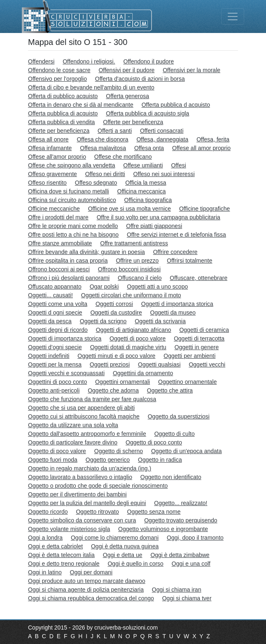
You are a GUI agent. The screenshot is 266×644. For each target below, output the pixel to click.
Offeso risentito (47, 183)
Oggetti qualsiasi (159, 364)
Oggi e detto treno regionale (64, 564)
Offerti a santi (115, 131)
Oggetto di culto (175, 434)
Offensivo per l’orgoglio (57, 79)
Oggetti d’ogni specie (55, 347)
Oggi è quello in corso (135, 564)
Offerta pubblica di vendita (61, 122)
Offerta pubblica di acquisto (63, 113)
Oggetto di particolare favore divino (73, 442)
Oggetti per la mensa (55, 364)
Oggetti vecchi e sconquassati (66, 373)
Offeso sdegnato (96, 183)
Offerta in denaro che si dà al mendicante (81, 105)
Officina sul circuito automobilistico (72, 200)
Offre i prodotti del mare (58, 217)
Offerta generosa (127, 96)
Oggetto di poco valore (57, 451)
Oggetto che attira (170, 390)
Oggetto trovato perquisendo (181, 520)
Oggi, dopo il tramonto (195, 538)
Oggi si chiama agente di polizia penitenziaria (86, 590)
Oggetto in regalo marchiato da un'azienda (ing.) (90, 468)
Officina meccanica (142, 191)
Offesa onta (149, 148)
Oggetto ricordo (48, 512)
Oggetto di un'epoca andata (187, 451)
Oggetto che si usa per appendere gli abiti (81, 408)
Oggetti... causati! (50, 295)
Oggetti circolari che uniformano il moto (131, 295)
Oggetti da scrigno (103, 321)
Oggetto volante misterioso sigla (69, 529)
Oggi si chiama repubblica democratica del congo (91, 598)
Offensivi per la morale (191, 70)
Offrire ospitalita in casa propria (68, 261)
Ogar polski (104, 287)
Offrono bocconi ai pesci (59, 269)
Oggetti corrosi (114, 304)
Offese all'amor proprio (57, 157)
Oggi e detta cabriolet (55, 546)
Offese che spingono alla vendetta (71, 165)
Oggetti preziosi (110, 364)
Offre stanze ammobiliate (60, 243)
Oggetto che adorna (113, 390)
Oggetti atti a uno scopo (157, 287)
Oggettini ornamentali (122, 382)
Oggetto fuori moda (53, 460)
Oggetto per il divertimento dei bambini (77, 494)
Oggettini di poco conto (57, 382)
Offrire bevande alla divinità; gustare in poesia (86, 252)
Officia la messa (146, 183)
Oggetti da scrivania (160, 321)
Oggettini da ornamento (143, 373)
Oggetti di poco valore (138, 338)
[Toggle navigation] (233, 16)
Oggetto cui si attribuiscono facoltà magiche (84, 416)
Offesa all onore (48, 139)
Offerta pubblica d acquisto (176, 105)
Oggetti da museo (173, 313)
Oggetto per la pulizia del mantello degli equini (87, 503)
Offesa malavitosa (103, 148)
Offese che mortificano (123, 157)
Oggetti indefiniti (49, 356)
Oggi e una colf (191, 564)
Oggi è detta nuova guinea (125, 546)
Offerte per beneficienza (59, 131)
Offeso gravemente (52, 174)
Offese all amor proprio (201, 148)
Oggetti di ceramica (204, 330)
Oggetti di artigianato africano (134, 330)
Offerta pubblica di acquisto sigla (147, 113)
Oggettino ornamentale (187, 382)
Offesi (178, 165)
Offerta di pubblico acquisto (63, 96)
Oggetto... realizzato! (181, 503)
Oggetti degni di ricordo (58, 330)
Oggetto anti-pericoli (54, 390)
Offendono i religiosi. (89, 61)
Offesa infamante (50, 148)
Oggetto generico (108, 460)
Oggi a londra (45, 538)
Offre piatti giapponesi (154, 226)
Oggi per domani (91, 572)
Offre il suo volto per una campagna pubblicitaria (159, 217)
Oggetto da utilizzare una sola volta (73, 425)
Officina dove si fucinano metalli (69, 191)
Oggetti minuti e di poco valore (116, 356)
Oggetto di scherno (119, 451)
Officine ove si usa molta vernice (129, 209)
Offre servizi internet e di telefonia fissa (176, 235)
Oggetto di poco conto (154, 442)
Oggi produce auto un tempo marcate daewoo (87, 581)
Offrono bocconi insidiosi (129, 269)
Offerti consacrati (162, 131)
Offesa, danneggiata (162, 139)
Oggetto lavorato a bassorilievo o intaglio (80, 477)
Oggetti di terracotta (199, 338)
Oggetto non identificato (171, 477)
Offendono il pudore (149, 61)
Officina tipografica (148, 200)
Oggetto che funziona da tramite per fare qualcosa (92, 399)
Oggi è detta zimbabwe (180, 555)
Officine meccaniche (54, 209)
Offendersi (41, 61)
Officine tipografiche (204, 209)
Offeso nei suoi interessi (164, 174)
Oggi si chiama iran (177, 590)
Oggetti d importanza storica (177, 304)
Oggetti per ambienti (189, 356)
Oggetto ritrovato (97, 512)
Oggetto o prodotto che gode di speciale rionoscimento (98, 486)
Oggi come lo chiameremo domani (115, 538)
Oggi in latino (45, 572)
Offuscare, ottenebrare (198, 278)
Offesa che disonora (102, 139)
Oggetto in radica (160, 460)
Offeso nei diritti (105, 174)
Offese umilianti (143, 165)
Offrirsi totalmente (189, 261)
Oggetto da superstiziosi (179, 416)
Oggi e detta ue (123, 555)
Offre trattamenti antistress (134, 243)
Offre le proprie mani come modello (73, 226)
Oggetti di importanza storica (65, 338)
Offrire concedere (175, 252)
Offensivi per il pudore (126, 70)
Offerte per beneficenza (133, 122)
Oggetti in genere (197, 347)
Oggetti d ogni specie (55, 313)
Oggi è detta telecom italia (61, 555)
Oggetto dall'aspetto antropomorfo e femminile (87, 434)
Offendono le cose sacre (59, 70)
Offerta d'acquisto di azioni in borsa (140, 79)
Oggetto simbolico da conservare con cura (82, 520)
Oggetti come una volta (58, 304)
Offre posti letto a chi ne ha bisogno (73, 235)
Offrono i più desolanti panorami (69, 278)
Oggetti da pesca (50, 321)
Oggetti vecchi (207, 364)
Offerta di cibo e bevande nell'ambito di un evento (91, 87)
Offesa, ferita (213, 139)
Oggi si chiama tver (187, 598)
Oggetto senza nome (154, 512)
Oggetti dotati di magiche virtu (128, 347)
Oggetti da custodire (116, 313)
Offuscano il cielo (140, 278)
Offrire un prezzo (137, 261)
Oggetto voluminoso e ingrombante (163, 529)
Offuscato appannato (55, 287)
